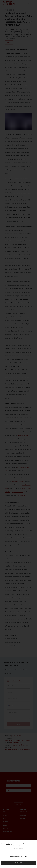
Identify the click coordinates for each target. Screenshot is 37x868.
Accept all (18, 863)
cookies (8, 844)
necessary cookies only (18, 857)
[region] (18, 854)
